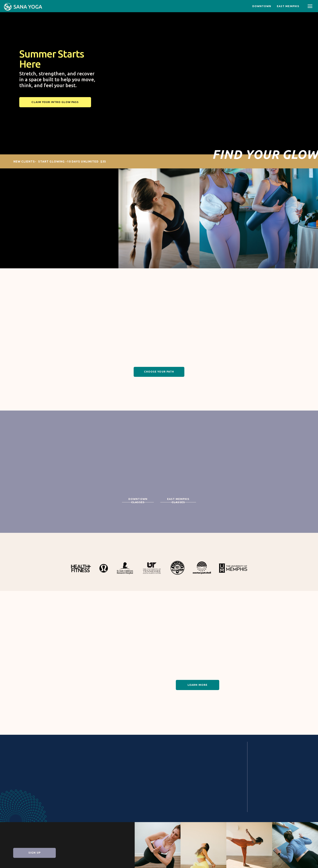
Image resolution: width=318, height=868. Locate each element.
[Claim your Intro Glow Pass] (55, 102)
